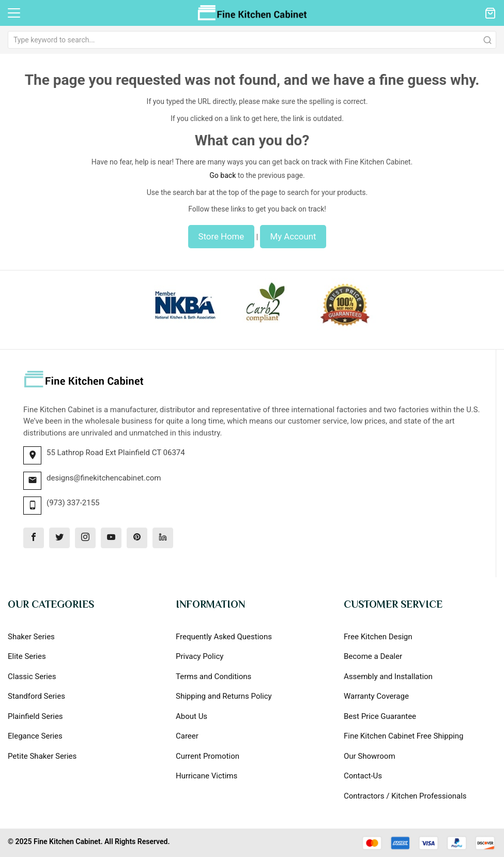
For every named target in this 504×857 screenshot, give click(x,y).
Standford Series (36, 696)
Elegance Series (35, 736)
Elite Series (27, 656)
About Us (192, 716)
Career (187, 736)
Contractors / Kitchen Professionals (405, 796)
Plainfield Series (35, 716)
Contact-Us (363, 776)
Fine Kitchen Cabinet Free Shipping (403, 736)
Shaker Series (31, 637)
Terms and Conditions (213, 676)
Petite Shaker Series (42, 756)
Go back (223, 175)
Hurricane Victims (207, 776)
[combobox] (252, 40)
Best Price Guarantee (380, 716)
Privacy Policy (200, 656)
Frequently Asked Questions (224, 637)
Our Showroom (370, 756)
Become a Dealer (373, 656)
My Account (293, 236)
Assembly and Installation (388, 676)
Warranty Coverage (376, 696)
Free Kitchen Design (378, 637)
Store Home (222, 236)
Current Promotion (208, 756)
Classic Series (32, 676)
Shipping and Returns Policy (224, 696)
